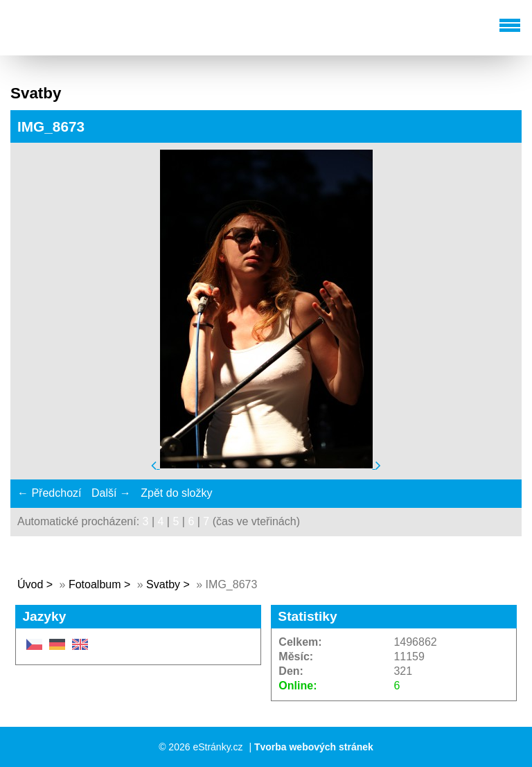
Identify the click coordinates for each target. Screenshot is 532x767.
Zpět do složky (176, 493)
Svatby (163, 584)
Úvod (30, 584)
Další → (111, 493)
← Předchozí (49, 493)
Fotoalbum (95, 584)
